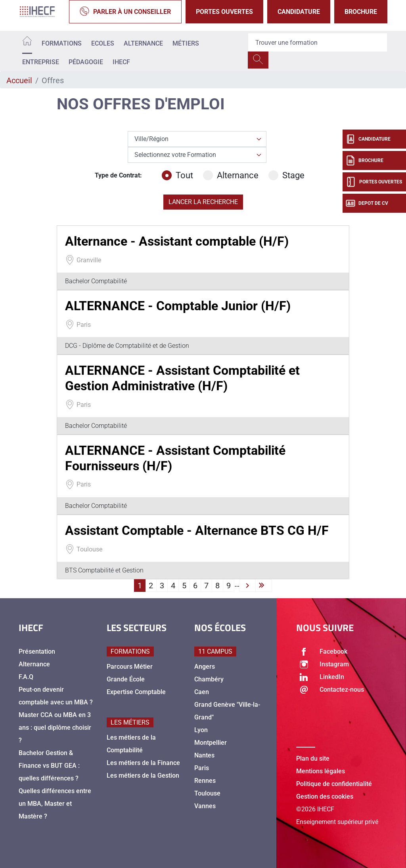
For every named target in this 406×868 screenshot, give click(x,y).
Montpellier (211, 743)
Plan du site (313, 758)
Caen (202, 692)
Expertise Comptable (136, 692)
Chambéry (209, 679)
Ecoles (103, 43)
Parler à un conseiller (125, 12)
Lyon (201, 730)
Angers (205, 667)
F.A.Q (26, 677)
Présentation (37, 651)
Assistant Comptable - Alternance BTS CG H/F (197, 530)
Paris (202, 768)
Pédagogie (86, 62)
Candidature (299, 12)
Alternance (143, 43)
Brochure (361, 12)
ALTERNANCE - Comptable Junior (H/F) (178, 306)
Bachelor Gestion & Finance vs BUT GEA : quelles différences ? (49, 766)
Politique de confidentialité (334, 784)
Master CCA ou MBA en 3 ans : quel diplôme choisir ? (55, 728)
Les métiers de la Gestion (143, 775)
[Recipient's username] (318, 42)
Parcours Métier (130, 667)
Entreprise (41, 62)
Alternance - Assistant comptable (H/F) (177, 241)
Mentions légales (321, 771)
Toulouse (207, 793)
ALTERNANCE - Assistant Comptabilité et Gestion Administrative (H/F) (182, 378)
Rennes (205, 781)
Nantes (204, 755)
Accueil (19, 80)
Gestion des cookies (325, 796)
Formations (62, 43)
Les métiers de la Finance (143, 763)
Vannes (205, 806)
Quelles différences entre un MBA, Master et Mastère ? (55, 804)
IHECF (121, 62)
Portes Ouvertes (224, 12)
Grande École (126, 679)
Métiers (186, 43)
